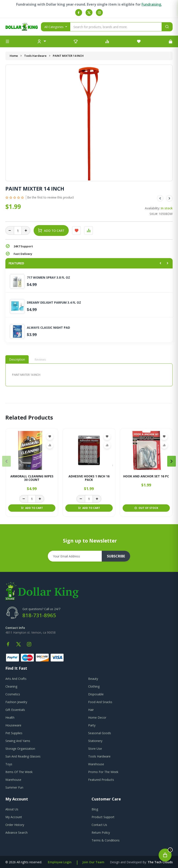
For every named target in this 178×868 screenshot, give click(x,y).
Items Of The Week (19, 772)
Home (14, 56)
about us (12, 809)
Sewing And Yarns (18, 741)
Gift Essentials (15, 710)
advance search (16, 832)
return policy (101, 832)
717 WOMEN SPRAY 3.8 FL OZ (48, 278)
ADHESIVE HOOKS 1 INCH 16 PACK (89, 478)
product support (103, 817)
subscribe (116, 556)
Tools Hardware (35, 56)
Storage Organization (20, 749)
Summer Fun (14, 787)
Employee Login (60, 862)
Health (10, 717)
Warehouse (96, 764)
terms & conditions (106, 840)
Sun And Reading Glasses (23, 756)
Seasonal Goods (100, 733)
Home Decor (97, 717)
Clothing (94, 686)
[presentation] (6, 461)
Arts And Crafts (16, 679)
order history (15, 825)
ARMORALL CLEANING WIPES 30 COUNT (32, 478)
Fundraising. (152, 4)
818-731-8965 (39, 615)
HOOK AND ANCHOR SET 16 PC (146, 476)
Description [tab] (17, 359)
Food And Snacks (100, 702)
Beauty (93, 679)
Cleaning (11, 686)
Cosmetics (13, 694)
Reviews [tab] (40, 359)
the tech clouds (160, 862)
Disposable (96, 694)
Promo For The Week (103, 772)
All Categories (54, 27)
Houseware (13, 725)
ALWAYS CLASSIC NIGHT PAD (48, 328)
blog (95, 809)
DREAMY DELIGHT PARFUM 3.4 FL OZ (54, 303)
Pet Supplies (14, 733)
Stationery (95, 741)
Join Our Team (93, 862)
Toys (9, 764)
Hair (91, 710)
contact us (99, 825)
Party (92, 725)
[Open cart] (165, 855)
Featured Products (101, 780)
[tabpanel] (89, 375)
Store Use (95, 749)
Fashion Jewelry (16, 702)
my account (14, 817)
